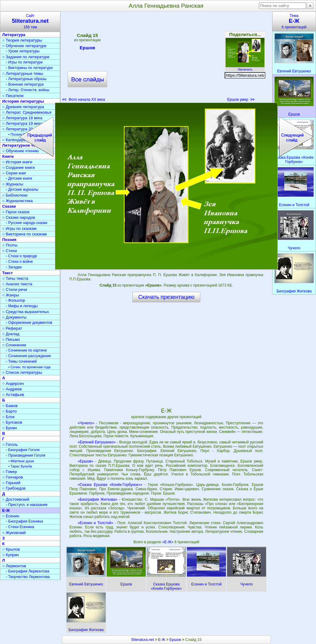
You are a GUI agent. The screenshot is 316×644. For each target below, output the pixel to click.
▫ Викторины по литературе (29, 68)
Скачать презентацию (166, 297)
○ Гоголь (10, 444)
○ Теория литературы (22, 40)
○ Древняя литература (23, 107)
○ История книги (17, 162)
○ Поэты (10, 245)
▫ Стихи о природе (21, 256)
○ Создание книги (19, 167)
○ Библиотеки (15, 195)
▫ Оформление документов (29, 323)
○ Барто (9, 411)
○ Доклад (11, 334)
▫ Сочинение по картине (26, 350)
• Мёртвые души (21, 461)
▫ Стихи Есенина (20, 527)
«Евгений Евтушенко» (97, 442)
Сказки (9, 206)
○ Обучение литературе (24, 46)
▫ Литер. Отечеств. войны (28, 90)
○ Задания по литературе (26, 57)
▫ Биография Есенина (24, 521)
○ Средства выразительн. (26, 312)
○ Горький (11, 483)
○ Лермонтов (14, 566)
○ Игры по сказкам (19, 228)
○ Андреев (12, 389)
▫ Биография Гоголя (23, 450)
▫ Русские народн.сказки (27, 223)
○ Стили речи (15, 289)
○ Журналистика (17, 201)
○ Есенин (11, 516)
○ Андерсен (13, 383)
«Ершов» (86, 461)
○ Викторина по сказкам (24, 234)
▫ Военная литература (25, 84)
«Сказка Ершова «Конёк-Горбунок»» (110, 485)
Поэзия (9, 240)
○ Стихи (10, 251)
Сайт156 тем (30, 21)
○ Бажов (10, 406)
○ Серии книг (14, 173)
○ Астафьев (13, 395)
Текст (7, 273)
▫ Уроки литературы (23, 51)
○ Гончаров (12, 477)
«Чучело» (86, 423)
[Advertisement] (166, 59)
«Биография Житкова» (98, 499)
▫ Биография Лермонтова (28, 571)
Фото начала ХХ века (83, 100)
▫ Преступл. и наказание (27, 505)
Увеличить (245, 68)
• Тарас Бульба (20, 466)
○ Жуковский (14, 533)
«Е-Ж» (168, 542)
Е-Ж (6, 510)
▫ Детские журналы (22, 190)
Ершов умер (241, 100)
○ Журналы (13, 184)
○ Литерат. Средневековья (27, 112)
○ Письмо (11, 339)
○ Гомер (10, 472)
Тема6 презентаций (294, 21)
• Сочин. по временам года (29, 367)
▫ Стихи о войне (19, 262)
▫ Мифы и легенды (22, 306)
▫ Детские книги (19, 178)
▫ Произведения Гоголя (26, 455)
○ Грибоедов (14, 488)
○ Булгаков (12, 422)
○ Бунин (10, 428)
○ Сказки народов (19, 217)
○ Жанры (11, 295)
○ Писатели (13, 96)
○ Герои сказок (16, 212)
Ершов (87, 49)
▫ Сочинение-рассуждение (28, 356)
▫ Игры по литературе (24, 62)
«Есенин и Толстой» (96, 523)
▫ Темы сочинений (21, 361)
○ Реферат (12, 328)
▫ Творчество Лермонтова (28, 577)
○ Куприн (10, 555)
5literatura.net (142, 640)
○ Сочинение (14, 345)
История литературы (23, 101)
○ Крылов (11, 549)
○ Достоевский (16, 499)
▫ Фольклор (15, 300)
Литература (14, 35)
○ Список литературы (22, 372)
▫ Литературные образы (26, 79)
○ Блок (8, 417)
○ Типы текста (15, 278)
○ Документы (14, 317)
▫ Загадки (14, 267)
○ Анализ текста (17, 284)
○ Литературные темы (23, 73)
